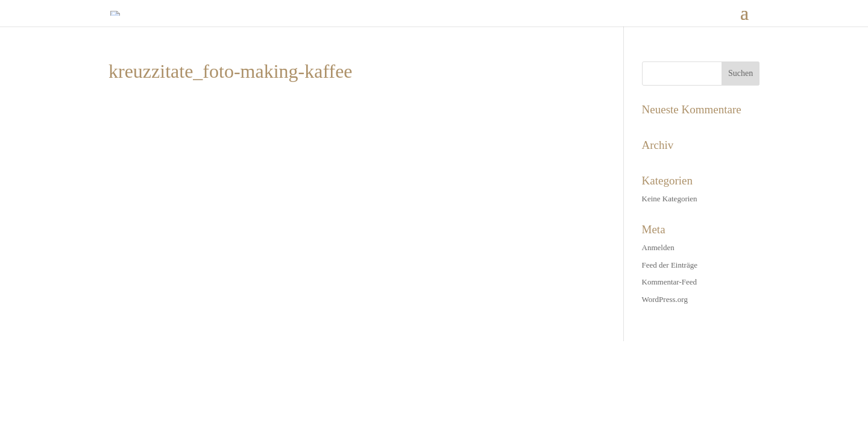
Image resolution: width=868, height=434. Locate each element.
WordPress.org (665, 299)
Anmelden (658, 247)
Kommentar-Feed (669, 282)
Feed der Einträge (670, 265)
